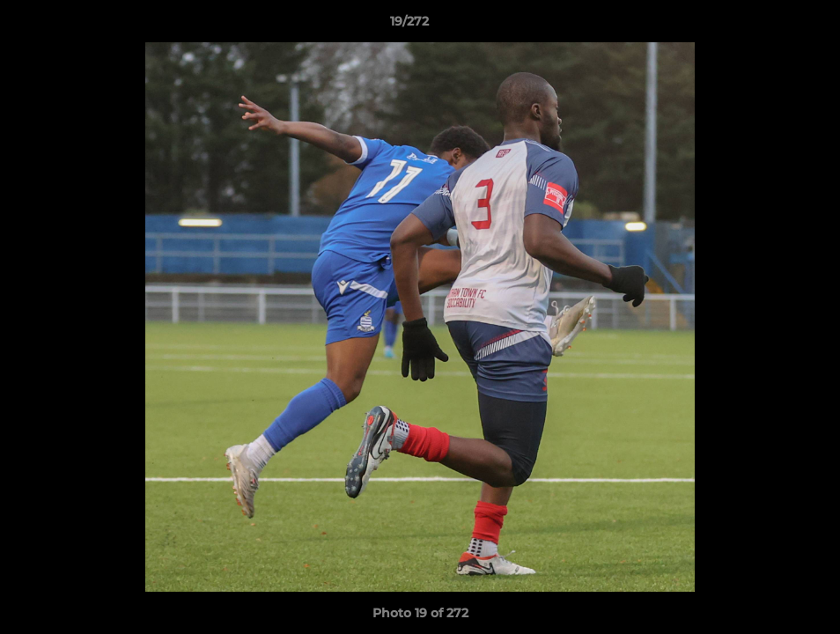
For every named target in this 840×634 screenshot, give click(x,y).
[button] (766, 26)
